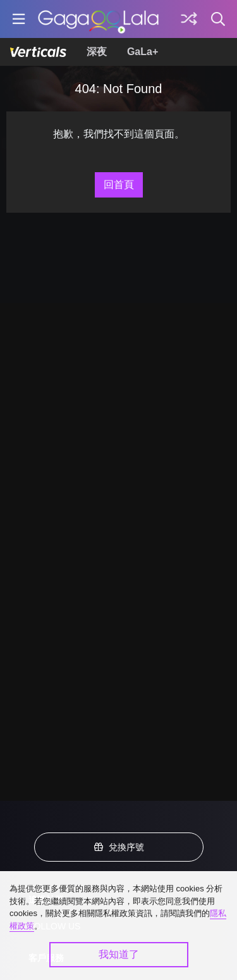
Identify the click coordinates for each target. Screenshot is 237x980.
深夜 (97, 52)
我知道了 (119, 954)
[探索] (189, 19)
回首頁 (119, 185)
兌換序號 (119, 847)
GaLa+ (143, 52)
